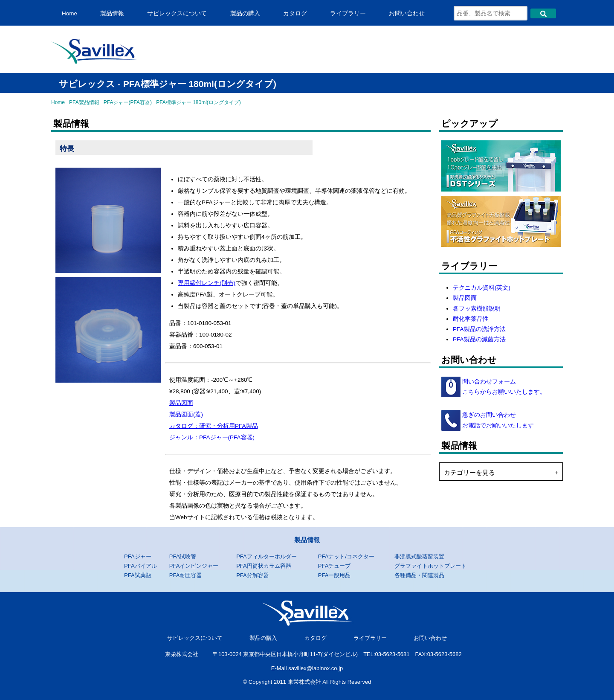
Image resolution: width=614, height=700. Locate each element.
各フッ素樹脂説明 (477, 309)
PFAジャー (138, 556)
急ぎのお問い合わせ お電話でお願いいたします (497, 420)
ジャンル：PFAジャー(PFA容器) (212, 437)
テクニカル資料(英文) (482, 288)
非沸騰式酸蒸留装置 (419, 556)
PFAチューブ (335, 566)
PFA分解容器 (253, 575)
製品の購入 (245, 13)
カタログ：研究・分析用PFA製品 (214, 426)
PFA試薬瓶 (138, 575)
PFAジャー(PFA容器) (128, 102)
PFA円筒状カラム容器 (264, 566)
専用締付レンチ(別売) (207, 283)
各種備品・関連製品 (419, 575)
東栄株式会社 (182, 654)
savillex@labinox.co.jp (316, 668)
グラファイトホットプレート (430, 566)
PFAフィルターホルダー (266, 556)
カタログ (295, 13)
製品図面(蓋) (186, 414)
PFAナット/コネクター (346, 556)
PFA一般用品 (335, 575)
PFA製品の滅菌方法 (479, 339)
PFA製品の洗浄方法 (479, 329)
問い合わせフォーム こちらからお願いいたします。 (503, 387)
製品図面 (181, 403)
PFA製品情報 (84, 102)
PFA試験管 (183, 556)
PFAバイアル (140, 566)
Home (70, 13)
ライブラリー (348, 13)
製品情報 (112, 13)
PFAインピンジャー (194, 566)
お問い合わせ (407, 13)
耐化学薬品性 (471, 319)
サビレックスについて (177, 13)
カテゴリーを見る (469, 472)
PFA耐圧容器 (186, 575)
